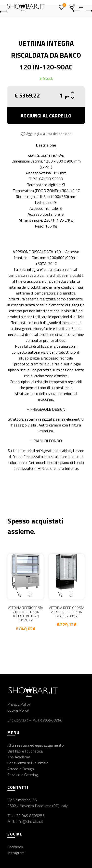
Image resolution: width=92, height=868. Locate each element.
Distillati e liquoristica (25, 751)
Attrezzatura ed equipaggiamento (36, 745)
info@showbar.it (30, 821)
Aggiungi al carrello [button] (20, 595)
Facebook (15, 847)
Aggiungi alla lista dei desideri (49, 134)
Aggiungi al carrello (46, 116)
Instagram (16, 853)
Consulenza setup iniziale (28, 763)
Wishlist (64, 5)
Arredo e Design (21, 769)
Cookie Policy (18, 710)
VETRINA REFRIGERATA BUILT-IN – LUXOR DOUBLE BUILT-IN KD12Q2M (26, 614)
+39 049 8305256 (29, 816)
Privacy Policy (19, 704)
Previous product (76, 11)
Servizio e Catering (23, 775)
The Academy (19, 757)
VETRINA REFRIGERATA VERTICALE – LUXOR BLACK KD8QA (66, 612)
